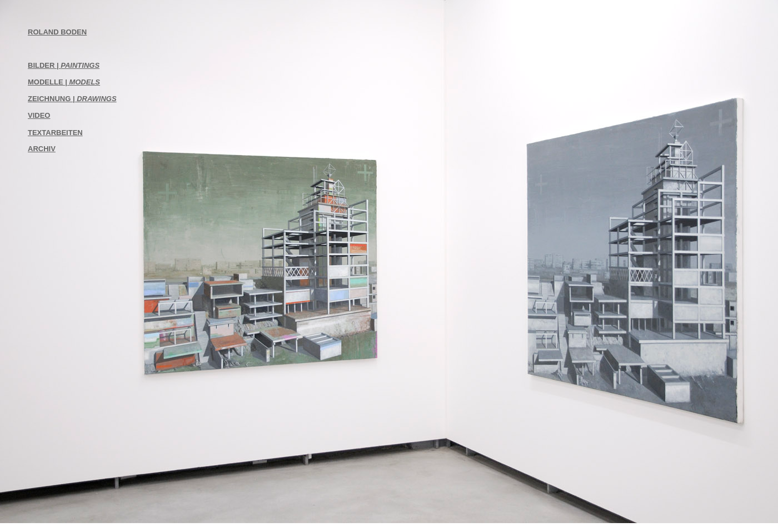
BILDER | (64, 65)
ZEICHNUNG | (72, 99)
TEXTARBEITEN (55, 133)
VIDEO (39, 115)
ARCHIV (42, 149)
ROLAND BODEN (57, 32)
